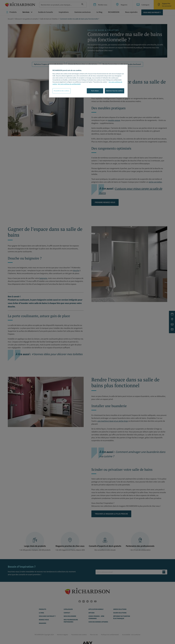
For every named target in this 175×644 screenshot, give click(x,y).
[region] (88, 81)
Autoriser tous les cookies (115, 91)
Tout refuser (95, 91)
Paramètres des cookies (62, 91)
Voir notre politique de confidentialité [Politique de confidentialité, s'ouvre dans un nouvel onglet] (69, 84)
